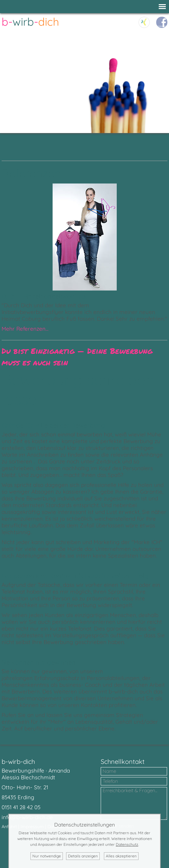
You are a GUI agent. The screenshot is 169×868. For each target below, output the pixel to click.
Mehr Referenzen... (25, 329)
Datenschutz (127, 844)
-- (30, 22)
